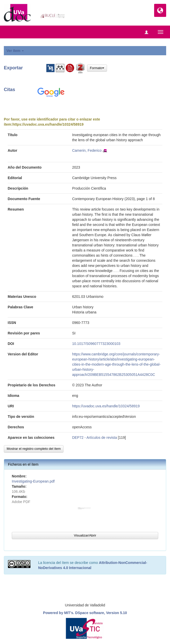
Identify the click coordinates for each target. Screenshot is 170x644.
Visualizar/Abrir (85, 535)
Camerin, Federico (87, 150)
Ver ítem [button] (15, 51)
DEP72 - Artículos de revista (95, 438)
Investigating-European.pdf (33, 481)
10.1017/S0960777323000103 (96, 344)
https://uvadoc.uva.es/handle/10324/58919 (48, 124)
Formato (97, 68)
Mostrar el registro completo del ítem (34, 449)
